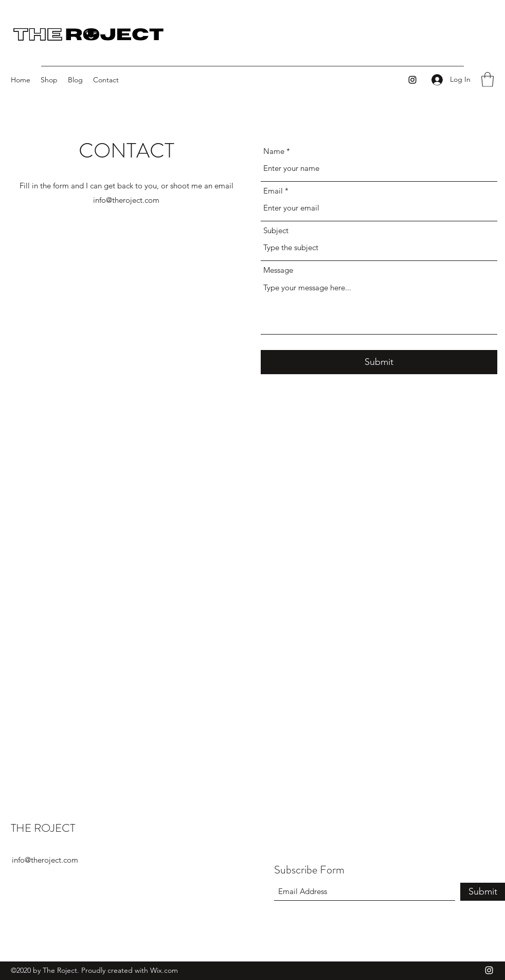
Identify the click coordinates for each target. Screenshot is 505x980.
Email (273, 191)
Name (274, 151)
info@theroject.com (126, 200)
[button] (488, 80)
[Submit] (379, 362)
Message (278, 270)
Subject (276, 230)
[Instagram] (412, 80)
